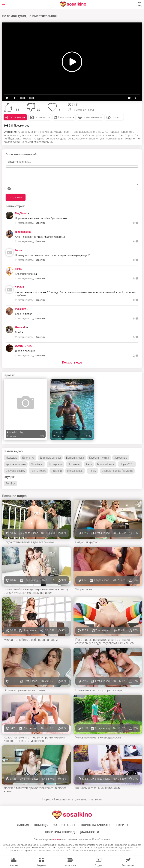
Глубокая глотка (99, 458)
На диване (74, 464)
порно (56, 839)
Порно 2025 (127, 464)
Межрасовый (75, 471)
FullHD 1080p (38, 471)
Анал (89, 464)
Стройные (37, 464)
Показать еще (72, 362)
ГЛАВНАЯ (22, 825)
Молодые (11, 458)
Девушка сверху (15, 471)
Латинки (57, 471)
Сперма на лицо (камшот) (117, 471)
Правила (122, 825)
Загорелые (121, 458)
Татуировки (56, 464)
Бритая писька (75, 458)
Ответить (40, 223)
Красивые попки (16, 464)
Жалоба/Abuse (64, 825)
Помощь (41, 825)
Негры (93, 471)
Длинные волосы (50, 458)
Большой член (106, 464)
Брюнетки (28, 458)
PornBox (10, 484)
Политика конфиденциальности (72, 832)
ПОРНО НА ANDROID (95, 825)
